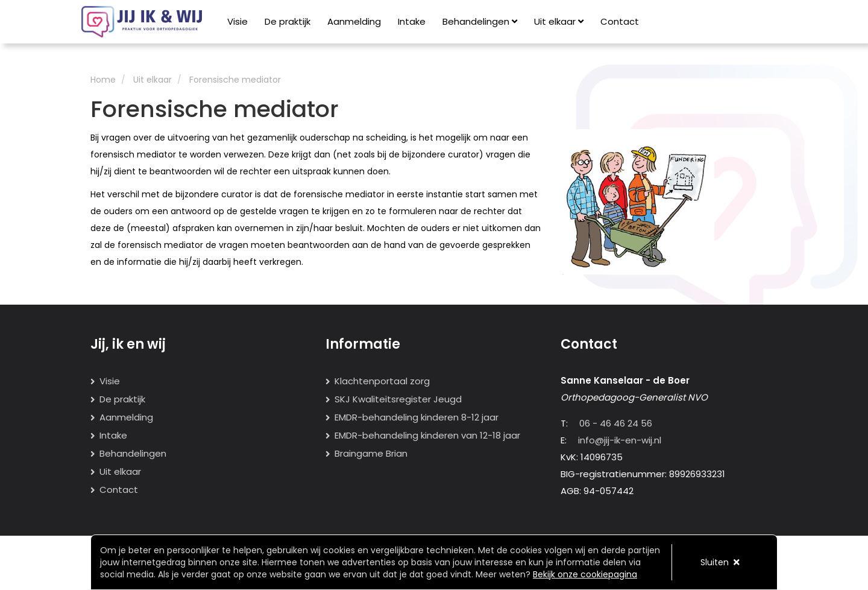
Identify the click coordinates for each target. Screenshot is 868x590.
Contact (620, 21)
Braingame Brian (371, 453)
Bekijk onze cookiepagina (585, 574)
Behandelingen (480, 21)
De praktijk (288, 21)
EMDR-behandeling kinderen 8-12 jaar (417, 417)
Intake (412, 21)
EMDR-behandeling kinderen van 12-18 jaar (427, 435)
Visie (237, 21)
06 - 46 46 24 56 (616, 423)
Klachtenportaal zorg (382, 381)
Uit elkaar (559, 21)
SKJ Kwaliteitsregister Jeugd (398, 399)
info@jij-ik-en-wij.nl (620, 440)
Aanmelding (354, 21)
